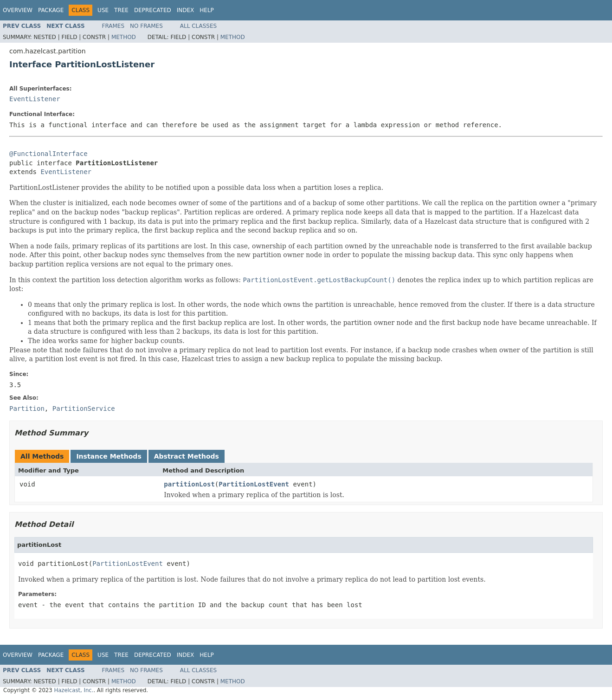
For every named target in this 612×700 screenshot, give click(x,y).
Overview (18, 10)
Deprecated (153, 10)
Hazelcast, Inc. (74, 690)
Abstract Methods (187, 456)
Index (186, 10)
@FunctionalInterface (48, 154)
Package (51, 10)
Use (103, 10)
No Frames (146, 26)
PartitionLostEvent (254, 484)
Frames (113, 26)
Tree (121, 10)
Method (124, 37)
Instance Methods (109, 456)
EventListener (35, 99)
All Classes (198, 26)
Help (207, 10)
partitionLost (189, 484)
